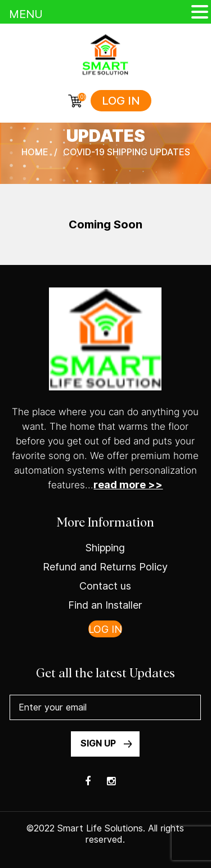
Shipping (105, 548)
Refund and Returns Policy (105, 567)
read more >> (128, 485)
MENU (26, 14)
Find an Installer (105, 605)
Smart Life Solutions (100, 828)
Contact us (105, 586)
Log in (121, 101)
